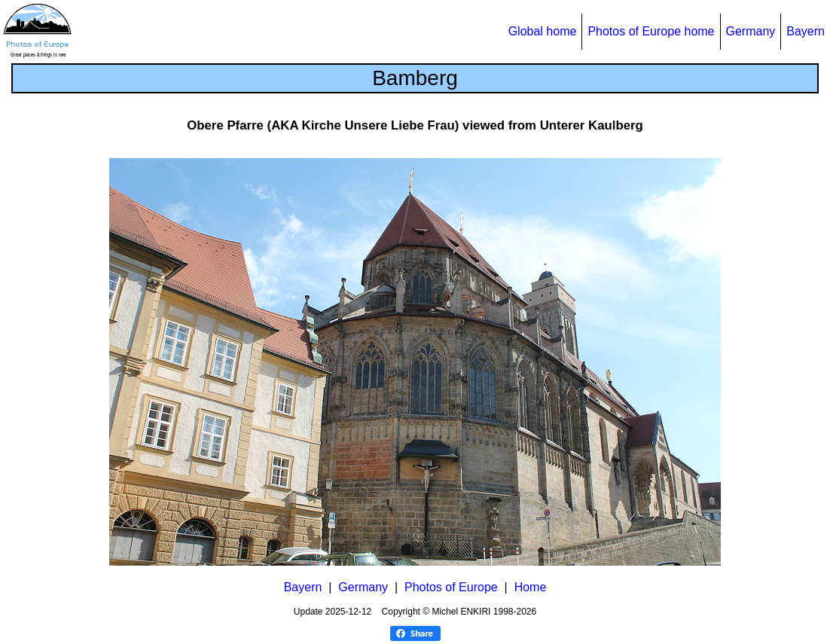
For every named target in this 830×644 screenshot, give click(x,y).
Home (531, 587)
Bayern (806, 31)
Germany (751, 31)
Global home (543, 31)
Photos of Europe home (651, 31)
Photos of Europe (451, 587)
